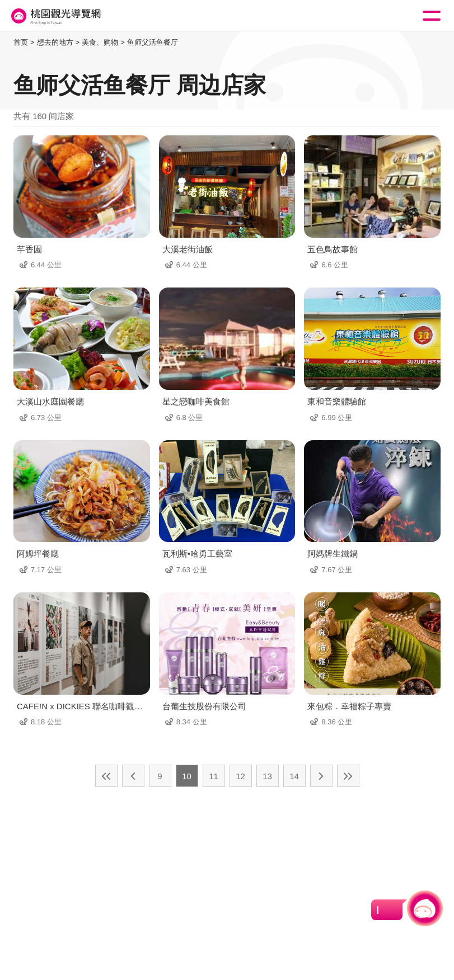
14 (294, 776)
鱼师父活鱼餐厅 (153, 42)
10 (187, 776)
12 (240, 776)
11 (214, 776)
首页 (21, 42)
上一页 (133, 776)
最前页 (106, 776)
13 (267, 776)
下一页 (321, 776)
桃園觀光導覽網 (55, 16)
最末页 (348, 776)
